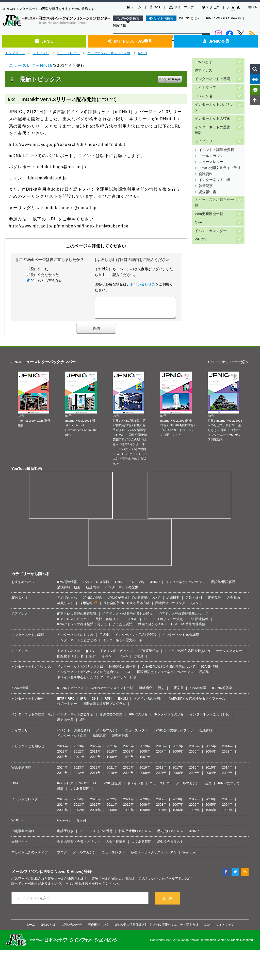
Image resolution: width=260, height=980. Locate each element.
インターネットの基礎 (213, 79)
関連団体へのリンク (170, 607)
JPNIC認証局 (112, 787)
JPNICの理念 (93, 601)
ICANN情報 (209, 670)
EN (253, 7)
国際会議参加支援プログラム (104, 707)
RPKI (108, 702)
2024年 (62, 750)
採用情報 (119, 25)
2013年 (62, 755)
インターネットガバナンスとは (80, 670)
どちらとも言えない (46, 281)
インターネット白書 (215, 180)
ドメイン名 (204, 96)
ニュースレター (68, 53)
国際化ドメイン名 (70, 660)
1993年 (227, 814)
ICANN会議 (198, 692)
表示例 (81, 824)
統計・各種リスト (109, 623)
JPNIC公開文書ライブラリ (220, 168)
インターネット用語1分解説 (136, 639)
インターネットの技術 (213, 119)
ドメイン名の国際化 (148, 702)
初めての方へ (67, 601)
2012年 (79, 755)
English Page (170, 79)
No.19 (142, 53)
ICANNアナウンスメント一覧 (111, 692)
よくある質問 (122, 628)
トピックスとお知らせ (28, 750)
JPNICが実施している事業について (134, 601)
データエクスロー (229, 655)
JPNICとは (203, 62)
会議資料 (206, 174)
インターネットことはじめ (77, 644)
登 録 (167, 902)
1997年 (145, 761)
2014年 (227, 750)
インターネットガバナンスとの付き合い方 (88, 676)
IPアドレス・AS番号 (130, 41)
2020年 (128, 750)
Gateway (64, 824)
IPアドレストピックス (74, 623)
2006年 (178, 755)
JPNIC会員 (216, 41)
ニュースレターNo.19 (31, 65)
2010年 (112, 755)
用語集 (104, 639)
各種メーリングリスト (147, 856)
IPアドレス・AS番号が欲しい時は (128, 617)
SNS (173, 856)
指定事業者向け (23, 835)
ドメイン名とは (69, 655)
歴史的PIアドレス (170, 835)
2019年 (145, 750)
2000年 (95, 761)
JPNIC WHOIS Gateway (223, 18)
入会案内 (233, 601)
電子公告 (214, 601)
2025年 (62, 803)
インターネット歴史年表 (75, 718)
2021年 (112, 750)
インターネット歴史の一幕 (122, 644)
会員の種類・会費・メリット (79, 845)
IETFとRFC (66, 702)
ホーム (134, 7)
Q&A (155, 7)
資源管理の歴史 (111, 718)
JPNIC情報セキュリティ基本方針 (176, 928)
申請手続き (65, 835)
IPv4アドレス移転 (96, 586)
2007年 (161, 755)
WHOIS (201, 239)
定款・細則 (194, 601)
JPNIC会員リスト (170, 845)
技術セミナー (67, 707)
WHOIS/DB (88, 787)
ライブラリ (41, 53)
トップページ (15, 53)
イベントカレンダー (211, 231)
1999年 (112, 761)
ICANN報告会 (222, 692)
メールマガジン (211, 156)
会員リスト (65, 607)
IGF (128, 676)
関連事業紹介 (149, 655)
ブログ (62, 856)
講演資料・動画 (69, 591)
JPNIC (44, 41)
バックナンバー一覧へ (228, 366)
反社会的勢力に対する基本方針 (126, 607)
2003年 (227, 755)
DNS (118, 586)
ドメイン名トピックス (117, 655)
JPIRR (155, 586)
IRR (83, 702)
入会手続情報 (116, 845)
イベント (108, 660)
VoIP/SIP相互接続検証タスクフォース (197, 702)
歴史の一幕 (65, 723)
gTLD (90, 655)
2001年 (79, 761)
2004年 (211, 755)
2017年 (178, 750)
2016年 (194, 750)
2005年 (194, 755)
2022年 (95, 750)
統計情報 (93, 591)
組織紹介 (145, 692)
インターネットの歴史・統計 (214, 130)
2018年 (161, 750)
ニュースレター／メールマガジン (174, 787)
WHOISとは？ (190, 18)
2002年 (62, 761)
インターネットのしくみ (75, 639)
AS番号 (107, 835)
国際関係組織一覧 (122, 670)
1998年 (128, 761)
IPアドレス (204, 71)
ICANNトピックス (70, 692)
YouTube (189, 856)
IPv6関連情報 (67, 586)
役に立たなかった (45, 275)
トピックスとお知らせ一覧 (214, 202)
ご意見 (139, 660)
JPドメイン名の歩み (169, 718)
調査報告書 (207, 192)
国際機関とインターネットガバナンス (165, 676)
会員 (208, 787)
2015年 (211, 750)
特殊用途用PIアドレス (135, 835)
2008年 (145, 755)
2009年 (128, 755)
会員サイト (20, 845)
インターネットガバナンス (214, 107)
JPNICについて (229, 787)
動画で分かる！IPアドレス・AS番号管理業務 (172, 628)
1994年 (211, 814)
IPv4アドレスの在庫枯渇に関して (82, 628)
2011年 (95, 755)
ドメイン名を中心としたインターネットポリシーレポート (100, 681)
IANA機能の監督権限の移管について (168, 670)
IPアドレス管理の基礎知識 (77, 617)
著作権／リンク (99, 928)
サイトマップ (181, 7)
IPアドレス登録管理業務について (183, 617)
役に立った (39, 269)
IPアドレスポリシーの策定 (163, 623)
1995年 (194, 814)
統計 (93, 660)
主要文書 (177, 692)
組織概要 (173, 601)
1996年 (178, 814)
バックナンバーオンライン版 (109, 53)
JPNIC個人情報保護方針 (131, 928)
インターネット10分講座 (181, 639)
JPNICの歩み (138, 718)
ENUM (123, 702)
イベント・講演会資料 (216, 150)
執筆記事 (206, 186)
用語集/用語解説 (223, 586)
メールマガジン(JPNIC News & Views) (47, 875)
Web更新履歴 (21, 771)
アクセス (211, 7)
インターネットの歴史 (122, 591)
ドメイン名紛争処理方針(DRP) (187, 655)
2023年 (79, 750)
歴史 (161, 692)
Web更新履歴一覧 (209, 214)
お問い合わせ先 (143, 284)
